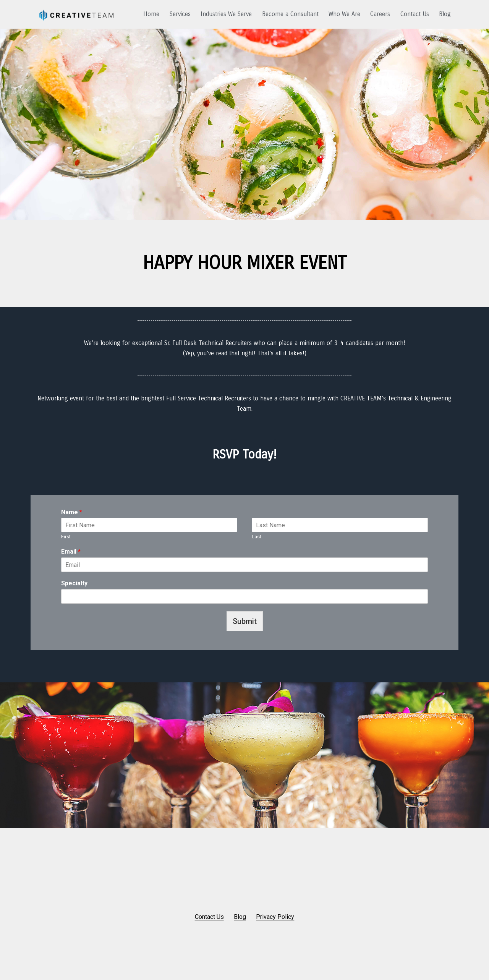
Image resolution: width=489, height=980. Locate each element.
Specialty (74, 583)
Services (180, 14)
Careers (380, 14)
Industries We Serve (226, 14)
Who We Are (344, 14)
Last (257, 537)
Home (151, 14)
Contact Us (415, 14)
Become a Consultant (290, 14)
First (66, 537)
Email (71, 552)
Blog (445, 14)
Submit (245, 621)
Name (72, 512)
